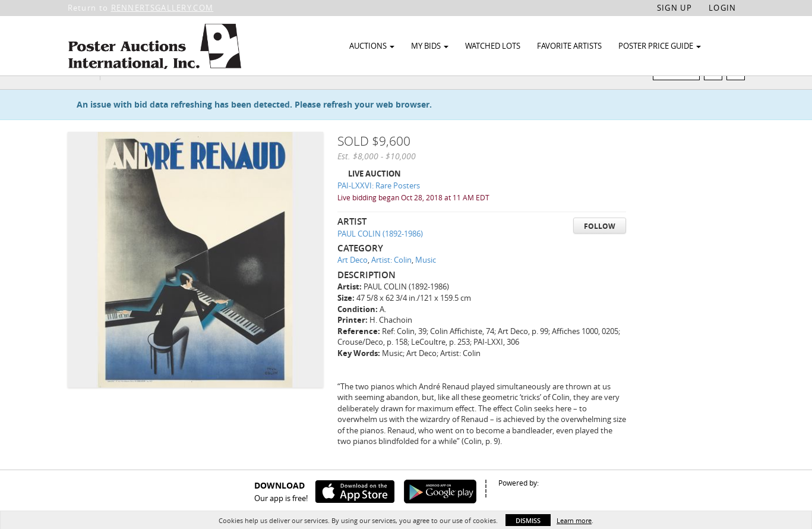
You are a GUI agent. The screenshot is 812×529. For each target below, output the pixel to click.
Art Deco (353, 283)
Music (426, 283)
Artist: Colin (391, 283)
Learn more (574, 520)
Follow (600, 249)
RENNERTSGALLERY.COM (162, 8)
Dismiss (528, 520)
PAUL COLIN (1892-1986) (380, 256)
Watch (681, 94)
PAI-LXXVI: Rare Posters (379, 209)
